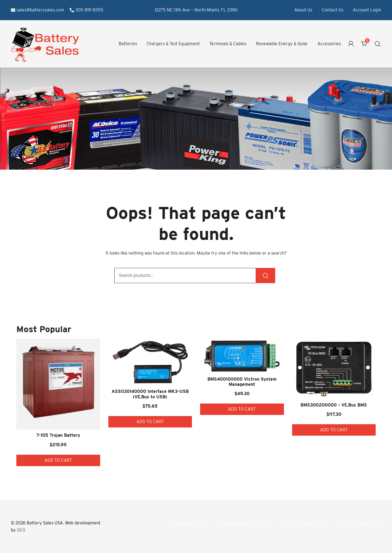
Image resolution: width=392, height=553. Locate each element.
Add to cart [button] (58, 460)
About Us (303, 10)
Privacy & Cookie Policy (358, 523)
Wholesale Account (191, 523)
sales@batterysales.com (38, 10)
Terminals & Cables (228, 44)
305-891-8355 (87, 10)
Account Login (367, 10)
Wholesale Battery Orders (244, 523)
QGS (21, 530)
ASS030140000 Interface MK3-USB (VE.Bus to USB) (150, 394)
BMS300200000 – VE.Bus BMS (334, 405)
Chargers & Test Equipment (173, 44)
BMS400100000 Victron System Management (242, 382)
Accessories (329, 44)
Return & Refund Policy (302, 523)
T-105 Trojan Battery (58, 435)
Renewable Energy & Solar (282, 44)
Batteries (128, 44)
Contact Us (333, 10)
